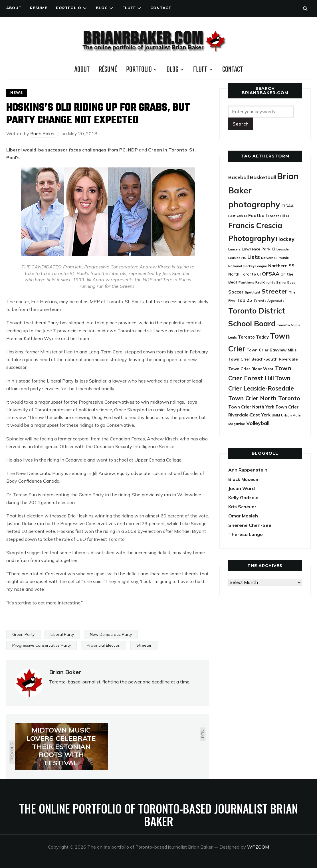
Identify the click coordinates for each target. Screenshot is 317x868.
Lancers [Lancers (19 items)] (234, 249)
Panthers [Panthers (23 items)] (246, 282)
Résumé (39, 8)
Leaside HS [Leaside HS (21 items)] (237, 258)
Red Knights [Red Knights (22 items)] (265, 282)
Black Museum (244, 479)
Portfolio (69, 8)
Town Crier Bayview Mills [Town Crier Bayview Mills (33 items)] (271, 350)
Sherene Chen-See (250, 525)
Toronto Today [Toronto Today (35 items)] (253, 337)
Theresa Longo (246, 534)
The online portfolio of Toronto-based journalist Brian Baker (159, 815)
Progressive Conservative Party (42, 645)
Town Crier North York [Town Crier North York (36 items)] (251, 407)
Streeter (144, 645)
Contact (161, 8)
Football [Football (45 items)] (258, 215)
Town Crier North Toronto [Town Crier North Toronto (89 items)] (264, 398)
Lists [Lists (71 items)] (254, 257)
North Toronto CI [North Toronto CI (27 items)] (245, 274)
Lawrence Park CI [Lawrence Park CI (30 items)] (259, 249)
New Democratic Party (111, 634)
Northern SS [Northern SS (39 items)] (281, 266)
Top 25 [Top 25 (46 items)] (244, 300)
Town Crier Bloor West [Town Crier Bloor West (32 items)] (251, 369)
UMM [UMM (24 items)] (276, 415)
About (14, 8)
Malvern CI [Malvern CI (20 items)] (269, 258)
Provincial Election (104, 645)
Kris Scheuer (242, 507)
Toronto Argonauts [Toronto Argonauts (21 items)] (269, 301)
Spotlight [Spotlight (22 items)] (253, 292)
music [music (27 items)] (284, 258)
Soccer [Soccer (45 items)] (236, 292)
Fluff (129, 8)
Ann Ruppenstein (248, 470)
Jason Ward (242, 488)
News (17, 93)
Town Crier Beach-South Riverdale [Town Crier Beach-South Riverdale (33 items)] (263, 359)
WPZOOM (258, 847)
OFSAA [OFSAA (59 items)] (271, 274)
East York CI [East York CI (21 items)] (238, 216)
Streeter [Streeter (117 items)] (275, 291)
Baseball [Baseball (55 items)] (239, 177)
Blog (102, 8)
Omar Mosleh (243, 516)
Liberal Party (62, 634)
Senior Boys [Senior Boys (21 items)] (286, 282)
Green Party (23, 634)
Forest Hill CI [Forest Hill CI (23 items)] (278, 216)
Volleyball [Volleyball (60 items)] (258, 423)
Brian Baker (43, 133)
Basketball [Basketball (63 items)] (263, 177)
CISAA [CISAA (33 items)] (287, 206)
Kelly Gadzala (243, 497)
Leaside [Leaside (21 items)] (283, 249)
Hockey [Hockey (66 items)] (285, 239)
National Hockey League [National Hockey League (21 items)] (248, 266)
